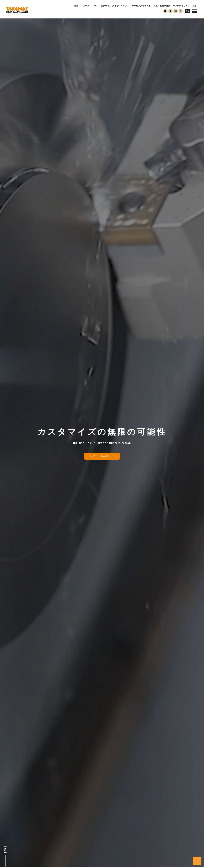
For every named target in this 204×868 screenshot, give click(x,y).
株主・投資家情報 (162, 6)
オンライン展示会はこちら (104, 456)
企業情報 (105, 6)
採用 (195, 6)
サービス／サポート (141, 6)
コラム (95, 6)
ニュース (85, 6)
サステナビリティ (181, 6)
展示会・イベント (121, 6)
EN (187, 11)
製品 (76, 6)
